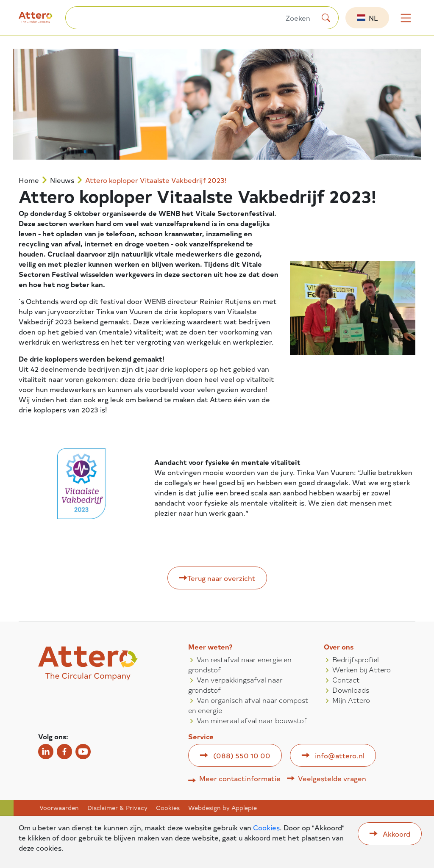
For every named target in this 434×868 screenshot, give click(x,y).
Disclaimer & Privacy (117, 808)
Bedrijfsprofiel (356, 659)
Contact (346, 680)
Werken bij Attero (362, 669)
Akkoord (396, 834)
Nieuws (62, 180)
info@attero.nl (340, 755)
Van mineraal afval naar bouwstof (252, 720)
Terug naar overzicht (221, 578)
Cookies (168, 808)
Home (29, 180)
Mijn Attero (351, 700)
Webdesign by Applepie (223, 808)
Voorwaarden (59, 808)
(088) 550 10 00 (242, 755)
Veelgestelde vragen (332, 778)
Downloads (351, 690)
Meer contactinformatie (240, 778)
